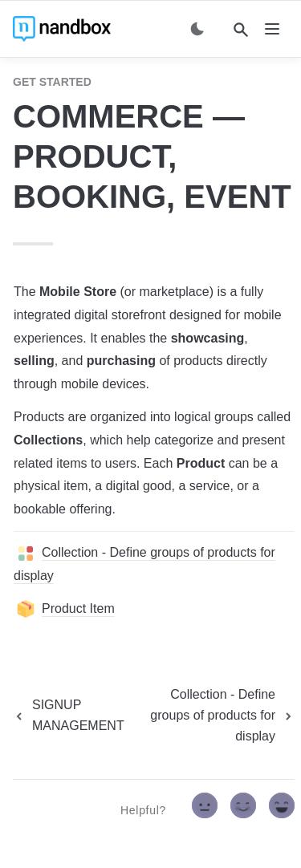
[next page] (212, 716)
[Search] (241, 30)
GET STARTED (52, 82)
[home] (62, 29)
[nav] (272, 29)
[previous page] (69, 716)
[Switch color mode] (197, 29)
